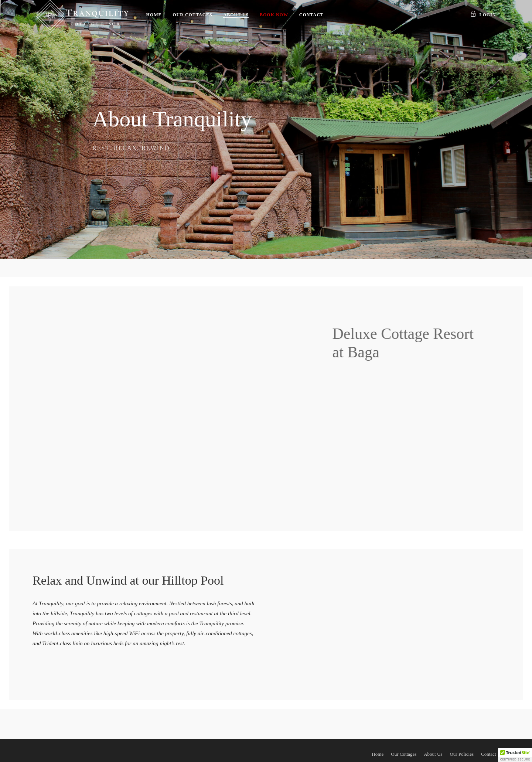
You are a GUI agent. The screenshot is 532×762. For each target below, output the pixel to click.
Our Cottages (192, 15)
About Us (236, 15)
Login (483, 15)
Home (154, 15)
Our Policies (462, 754)
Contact (311, 15)
